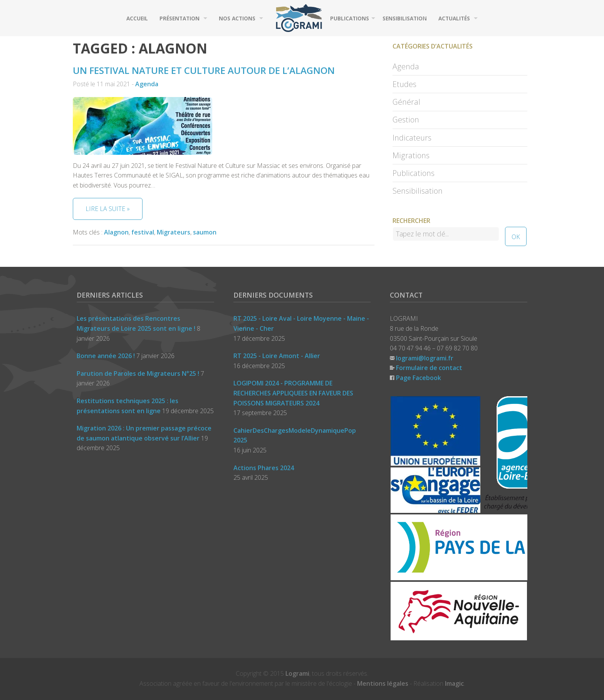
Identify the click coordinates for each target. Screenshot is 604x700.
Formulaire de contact (429, 368)
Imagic (454, 683)
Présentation (180, 18)
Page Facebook (419, 378)
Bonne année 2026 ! (106, 356)
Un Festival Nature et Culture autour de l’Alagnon (204, 70)
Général (406, 102)
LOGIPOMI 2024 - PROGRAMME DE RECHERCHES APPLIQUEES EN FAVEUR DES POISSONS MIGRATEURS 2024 (293, 393)
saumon (205, 232)
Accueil (137, 18)
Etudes (404, 84)
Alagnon (116, 232)
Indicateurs (412, 138)
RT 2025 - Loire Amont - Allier (277, 356)
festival (143, 232)
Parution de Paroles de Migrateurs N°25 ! (138, 373)
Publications (350, 18)
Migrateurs (174, 232)
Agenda (147, 84)
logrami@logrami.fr (425, 358)
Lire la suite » (108, 209)
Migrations (411, 155)
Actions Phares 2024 (264, 468)
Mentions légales (383, 683)
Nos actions (237, 18)
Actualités (454, 18)
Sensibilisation (405, 18)
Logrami (297, 673)
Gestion (406, 120)
